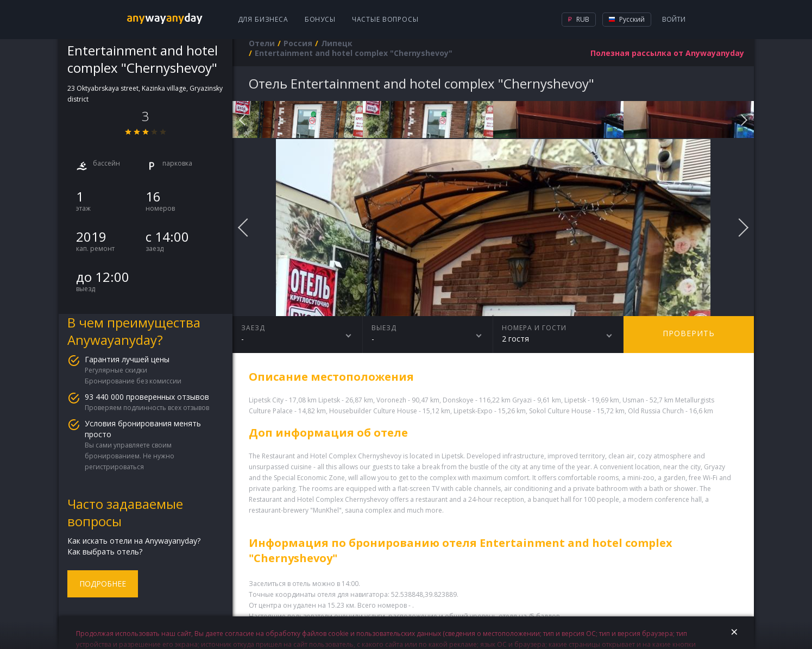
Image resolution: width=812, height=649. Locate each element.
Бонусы (320, 19)
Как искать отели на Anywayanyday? (134, 541)
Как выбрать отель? (105, 552)
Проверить (689, 333)
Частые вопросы (385, 19)
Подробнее (103, 584)
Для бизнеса (263, 19)
